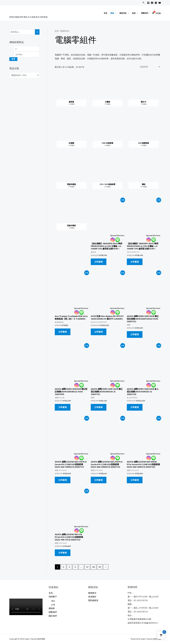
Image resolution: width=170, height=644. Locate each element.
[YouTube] (160, 3)
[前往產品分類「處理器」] (72, 92)
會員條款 (92, 597)
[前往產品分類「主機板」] (108, 92)
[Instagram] (156, 3)
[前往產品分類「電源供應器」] (72, 175)
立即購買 (99, 262)
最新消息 (123, 13)
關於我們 (53, 616)
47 (87, 567)
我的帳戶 (53, 597)
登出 (53, 601)
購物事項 (92, 593)
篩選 (13, 59)
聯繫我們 (145, 13)
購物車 (52, 608)
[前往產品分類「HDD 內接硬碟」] (108, 133)
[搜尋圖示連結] (143, 3)
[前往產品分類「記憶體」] (72, 133)
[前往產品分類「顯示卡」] (144, 92)
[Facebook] (152, 3)
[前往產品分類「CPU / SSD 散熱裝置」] (108, 175)
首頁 (106, 13)
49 (100, 567)
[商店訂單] (149, 67)
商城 (112, 13)
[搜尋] (37, 32)
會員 (134, 13)
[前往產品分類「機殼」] (144, 175)
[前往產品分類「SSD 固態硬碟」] (144, 133)
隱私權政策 (93, 600)
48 (94, 567)
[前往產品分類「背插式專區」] (72, 216)
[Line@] (148, 3)
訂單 (53, 605)
